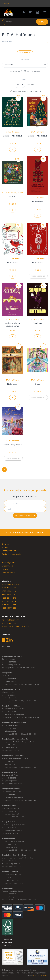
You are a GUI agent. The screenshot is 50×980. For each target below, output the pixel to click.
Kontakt (5, 547)
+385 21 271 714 (10, 728)
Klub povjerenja (9, 562)
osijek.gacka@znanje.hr (13, 830)
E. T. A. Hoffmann (13, 132)
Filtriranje (25, 53)
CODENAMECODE (41, 976)
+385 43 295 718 (9, 588)
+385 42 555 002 (10, 745)
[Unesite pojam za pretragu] (25, 22)
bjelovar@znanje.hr (12, 847)
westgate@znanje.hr (12, 814)
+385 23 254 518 (9, 598)
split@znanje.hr (10, 731)
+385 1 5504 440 (9, 591)
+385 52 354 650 (9, 605)
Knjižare (6, 4)
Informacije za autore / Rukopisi (15, 626)
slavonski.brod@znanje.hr (14, 714)
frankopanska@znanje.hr (14, 797)
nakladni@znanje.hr (10, 620)
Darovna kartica (9, 573)
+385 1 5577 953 (9, 608)
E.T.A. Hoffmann (37, 132)
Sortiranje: (25, 59)
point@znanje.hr (11, 897)
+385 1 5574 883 (10, 794)
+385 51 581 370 (10, 778)
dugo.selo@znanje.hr (12, 864)
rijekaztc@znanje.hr (12, 781)
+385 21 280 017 (10, 877)
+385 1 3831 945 (10, 894)
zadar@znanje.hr (11, 764)
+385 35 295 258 (9, 601)
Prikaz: (25, 79)
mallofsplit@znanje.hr (13, 880)
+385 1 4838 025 (10, 861)
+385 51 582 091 (9, 594)
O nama (5, 544)
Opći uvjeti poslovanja (11, 554)
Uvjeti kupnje (8, 566)
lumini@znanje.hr (11, 748)
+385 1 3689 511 (9, 623)
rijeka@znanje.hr (11, 698)
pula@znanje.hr (10, 681)
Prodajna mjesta (9, 551)
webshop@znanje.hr (11, 584)
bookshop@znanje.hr (12, 665)
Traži (42, 22)
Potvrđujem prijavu (25, 515)
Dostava (6, 569)
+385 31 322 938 (10, 828)
